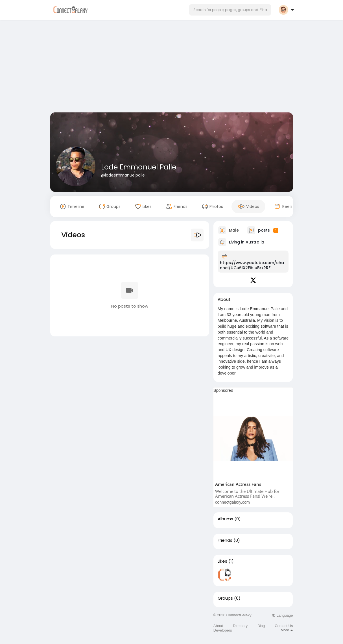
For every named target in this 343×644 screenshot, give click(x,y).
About (218, 626)
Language (282, 615)
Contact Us (284, 626)
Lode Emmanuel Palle (139, 167)
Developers (223, 630)
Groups (225, 598)
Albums (225, 519)
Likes (222, 561)
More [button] (287, 630)
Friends (225, 540)
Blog (261, 626)
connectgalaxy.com (232, 502)
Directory (240, 626)
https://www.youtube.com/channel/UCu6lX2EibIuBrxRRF (252, 265)
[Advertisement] (172, 67)
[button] (230, 10)
